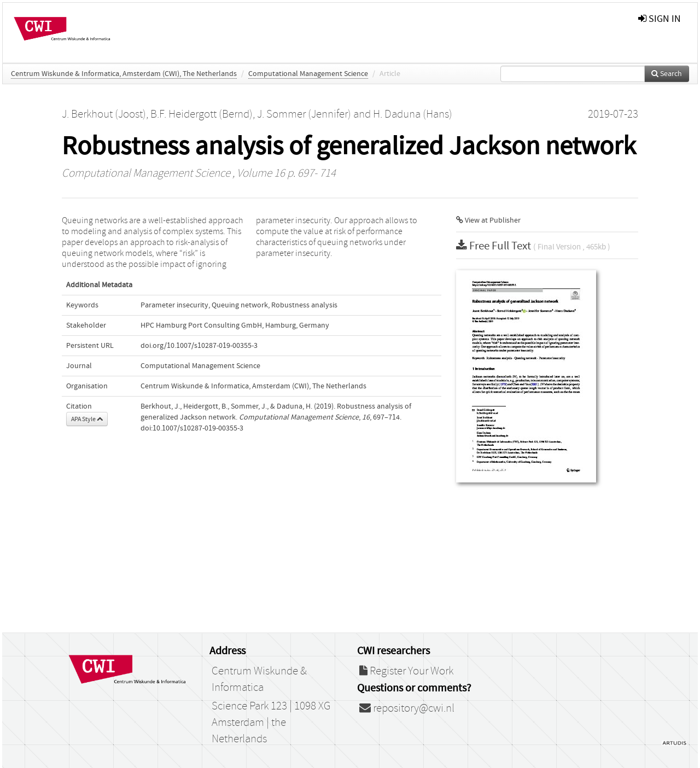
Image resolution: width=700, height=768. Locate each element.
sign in (660, 19)
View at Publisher (488, 220)
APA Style (87, 419)
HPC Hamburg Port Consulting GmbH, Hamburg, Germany (235, 325)
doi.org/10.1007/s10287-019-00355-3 (199, 346)
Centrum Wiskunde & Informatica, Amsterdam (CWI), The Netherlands (124, 74)
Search (667, 74)
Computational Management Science (308, 74)
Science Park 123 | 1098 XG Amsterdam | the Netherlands (271, 723)
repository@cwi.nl (407, 708)
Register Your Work (406, 671)
